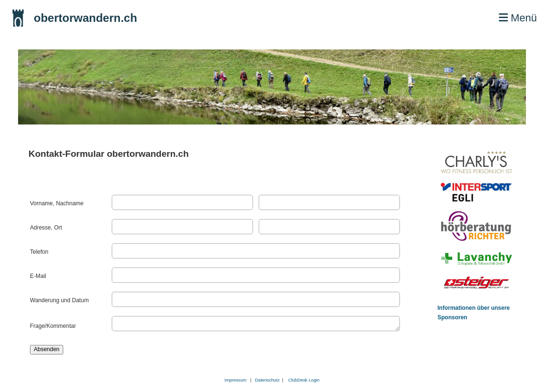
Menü (518, 18)
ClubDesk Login (304, 380)
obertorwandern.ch (85, 18)
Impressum (235, 380)
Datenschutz (268, 380)
